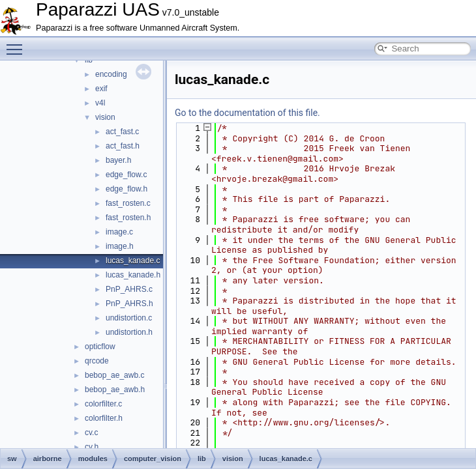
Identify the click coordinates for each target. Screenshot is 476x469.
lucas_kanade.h (133, 275)
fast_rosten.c (128, 203)
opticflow (100, 347)
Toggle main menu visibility (18, 44)
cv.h (92, 447)
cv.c (91, 433)
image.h (120, 246)
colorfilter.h (104, 418)
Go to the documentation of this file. (247, 113)
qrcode (97, 361)
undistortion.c (129, 318)
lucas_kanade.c (133, 261)
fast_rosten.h (128, 218)
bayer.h (118, 160)
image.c (119, 232)
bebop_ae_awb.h (115, 390)
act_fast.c (122, 132)
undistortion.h (129, 332)
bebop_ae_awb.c (114, 375)
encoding (111, 74)
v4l (100, 103)
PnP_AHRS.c (129, 289)
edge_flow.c (126, 175)
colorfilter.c (103, 404)
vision (105, 117)
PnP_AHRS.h (129, 304)
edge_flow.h (126, 189)
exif (101, 89)
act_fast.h (123, 146)
